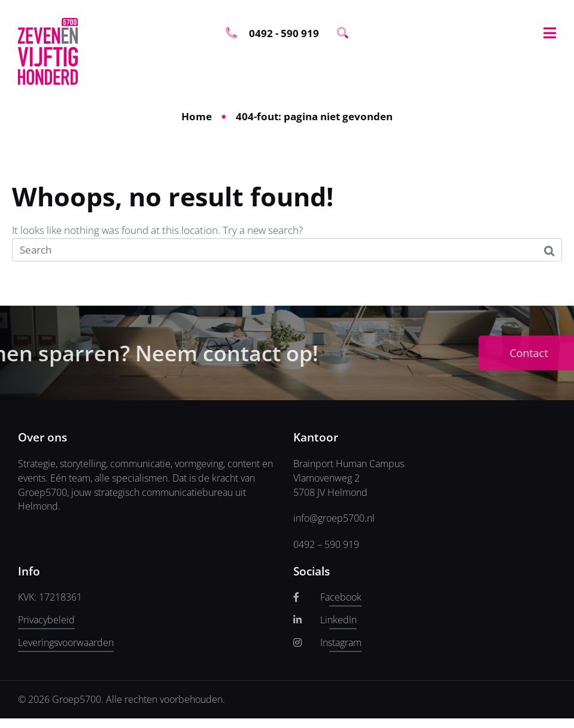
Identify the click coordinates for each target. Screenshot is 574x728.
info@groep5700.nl (334, 518)
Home (197, 116)
